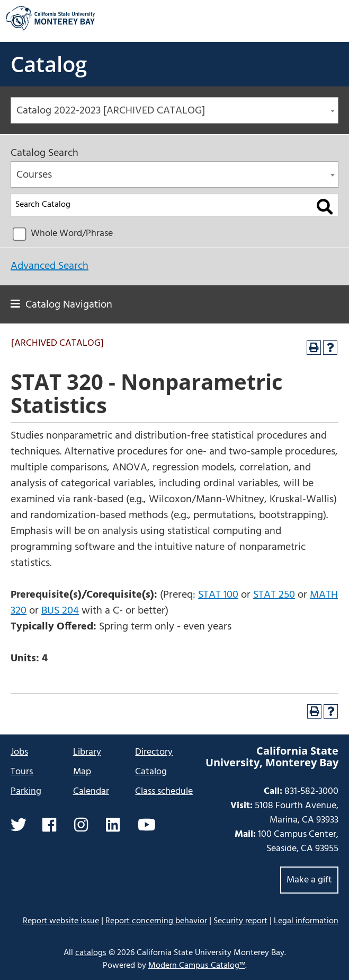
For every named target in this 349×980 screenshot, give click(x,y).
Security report (240, 921)
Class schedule (164, 791)
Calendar (91, 791)
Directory (154, 752)
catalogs (91, 953)
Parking (26, 791)
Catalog (49, 64)
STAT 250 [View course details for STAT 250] (274, 595)
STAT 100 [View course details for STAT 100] (218, 595)
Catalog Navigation (69, 305)
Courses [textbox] (34, 175)
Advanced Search (50, 266)
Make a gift (309, 880)
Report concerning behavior (156, 921)
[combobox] (174, 110)
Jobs (19, 752)
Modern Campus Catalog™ (197, 966)
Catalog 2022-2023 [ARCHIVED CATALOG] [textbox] (111, 111)
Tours (22, 772)
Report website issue (61, 921)
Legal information (306, 921)
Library (87, 752)
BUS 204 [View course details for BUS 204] (60, 611)
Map (82, 772)
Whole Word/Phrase (72, 234)
